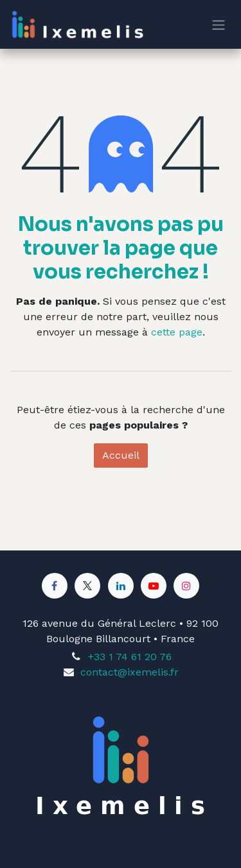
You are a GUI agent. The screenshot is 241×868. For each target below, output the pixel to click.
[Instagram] (186, 586)
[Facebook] (55, 586)
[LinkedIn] (121, 586)
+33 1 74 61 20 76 (130, 657)
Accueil (121, 455)
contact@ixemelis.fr (129, 672)
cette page (177, 332)
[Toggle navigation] (219, 25)
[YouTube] (154, 586)
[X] (87, 586)
